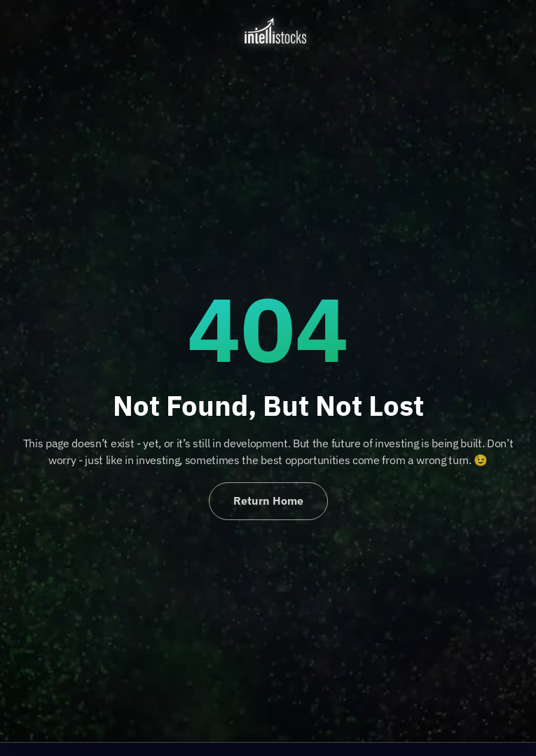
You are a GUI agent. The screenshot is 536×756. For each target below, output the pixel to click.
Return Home (268, 500)
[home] (268, 31)
